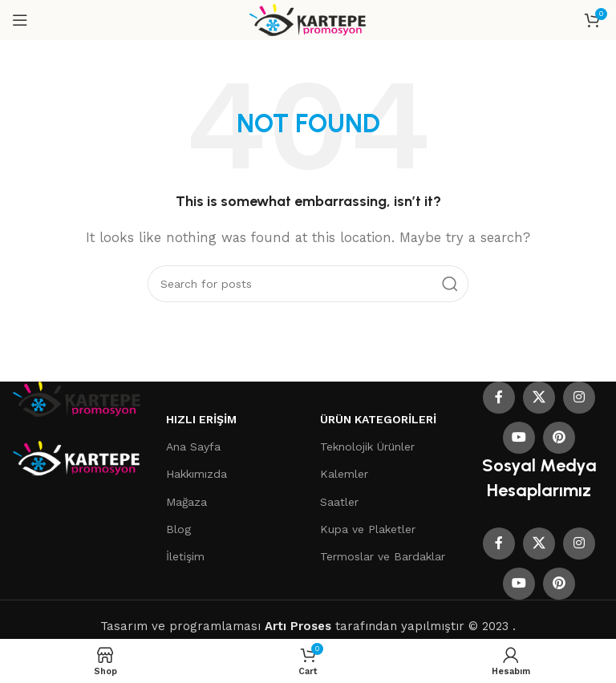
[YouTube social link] (519, 438)
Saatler (339, 502)
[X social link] (539, 398)
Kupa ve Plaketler (368, 529)
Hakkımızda (197, 474)
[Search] (308, 284)
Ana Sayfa (193, 447)
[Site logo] (308, 19)
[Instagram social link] (579, 398)
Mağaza (186, 502)
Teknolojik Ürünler (367, 447)
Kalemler (344, 474)
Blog (178, 529)
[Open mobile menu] (20, 20)
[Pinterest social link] (559, 438)
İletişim (185, 556)
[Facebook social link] (499, 398)
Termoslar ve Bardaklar (383, 556)
